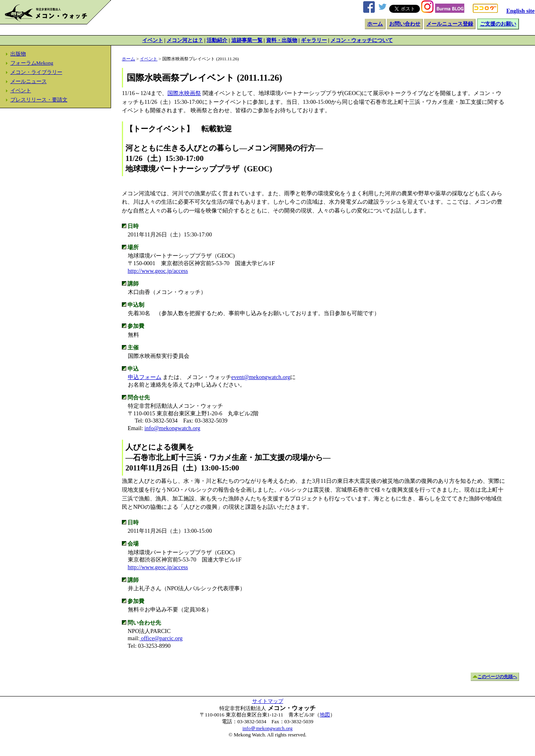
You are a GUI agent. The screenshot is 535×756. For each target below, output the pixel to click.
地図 (325, 715)
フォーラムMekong (32, 63)
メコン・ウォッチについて (362, 40)
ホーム (375, 24)
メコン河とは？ (185, 40)
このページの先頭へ (497, 677)
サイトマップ (268, 701)
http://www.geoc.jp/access (158, 271)
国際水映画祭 (184, 93)
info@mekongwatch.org (173, 428)
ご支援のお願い (498, 24)
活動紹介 (217, 40)
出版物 (18, 54)
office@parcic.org (161, 638)
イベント (153, 40)
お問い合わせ (405, 24)
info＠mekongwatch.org (267, 728)
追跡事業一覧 (247, 40)
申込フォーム (145, 377)
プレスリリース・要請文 (39, 100)
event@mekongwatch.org (261, 377)
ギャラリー (314, 40)
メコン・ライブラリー (36, 72)
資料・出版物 (282, 40)
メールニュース (29, 81)
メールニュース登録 (450, 24)
